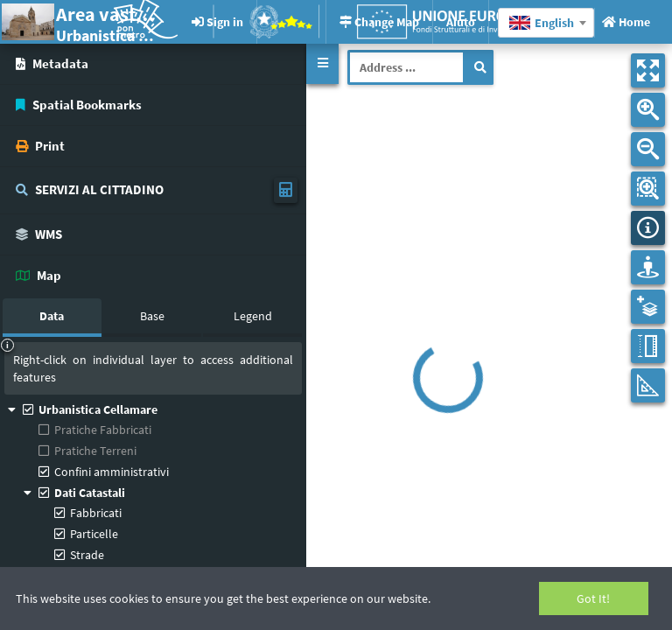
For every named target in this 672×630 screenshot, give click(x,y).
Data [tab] (52, 316)
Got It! (593, 598)
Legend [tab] (253, 316)
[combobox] (546, 23)
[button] (322, 64)
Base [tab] (152, 316)
